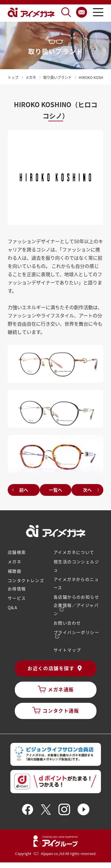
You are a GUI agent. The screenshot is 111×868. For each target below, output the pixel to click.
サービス (17, 598)
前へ (24, 490)
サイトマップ (67, 650)
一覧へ (55, 490)
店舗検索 (17, 552)
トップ (13, 77)
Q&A (13, 607)
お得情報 (17, 589)
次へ (87, 490)
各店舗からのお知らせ (76, 597)
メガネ (15, 561)
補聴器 (15, 571)
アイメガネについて (74, 552)
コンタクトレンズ (26, 580)
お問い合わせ (67, 623)
